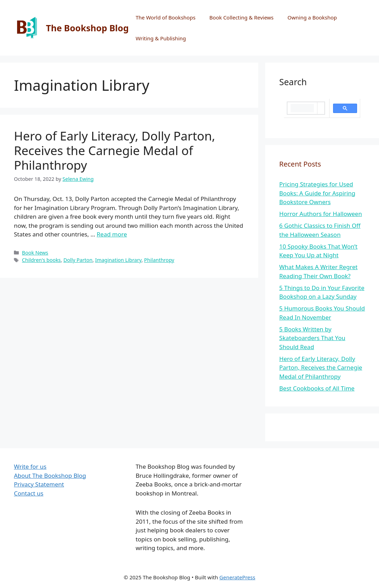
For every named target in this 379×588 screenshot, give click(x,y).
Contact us (29, 493)
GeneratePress (237, 577)
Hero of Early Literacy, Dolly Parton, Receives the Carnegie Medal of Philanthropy (115, 150)
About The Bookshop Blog (50, 476)
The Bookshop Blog (87, 28)
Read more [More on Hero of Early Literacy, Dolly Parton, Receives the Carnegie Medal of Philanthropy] (112, 234)
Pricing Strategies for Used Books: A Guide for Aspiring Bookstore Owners (317, 193)
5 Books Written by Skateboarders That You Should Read (312, 338)
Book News (35, 253)
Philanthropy (159, 260)
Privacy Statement (39, 484)
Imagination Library (118, 260)
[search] (302, 108)
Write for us (30, 466)
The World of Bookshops (166, 17)
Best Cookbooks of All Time (317, 388)
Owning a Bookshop (312, 17)
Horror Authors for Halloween (321, 214)
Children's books (41, 260)
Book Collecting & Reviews (242, 17)
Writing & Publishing (161, 38)
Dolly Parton (78, 260)
